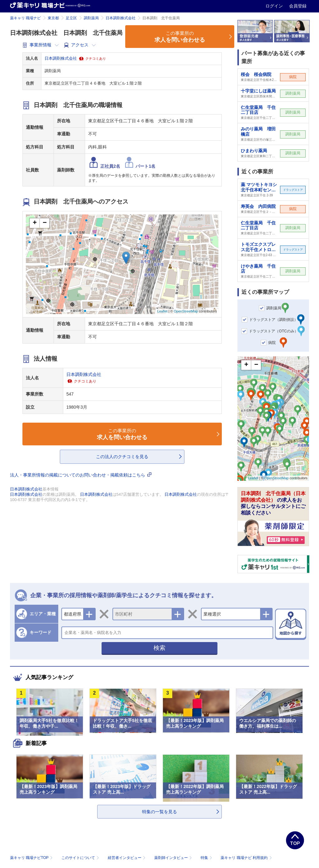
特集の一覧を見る (159, 812)
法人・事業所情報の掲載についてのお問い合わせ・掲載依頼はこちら (81, 475)
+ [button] (35, 223)
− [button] (45, 223)
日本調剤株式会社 (121, 18)
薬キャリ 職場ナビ (25, 18)
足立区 (71, 18)
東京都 (53, 18)
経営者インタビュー (127, 858)
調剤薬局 (91, 18)
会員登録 (298, 6)
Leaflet (162, 311)
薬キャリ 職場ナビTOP (32, 858)
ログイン (275, 6)
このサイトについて (81, 858)
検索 (159, 648)
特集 (207, 858)
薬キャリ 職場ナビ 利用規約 (246, 858)
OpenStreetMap (186, 311)
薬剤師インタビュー (174, 858)
